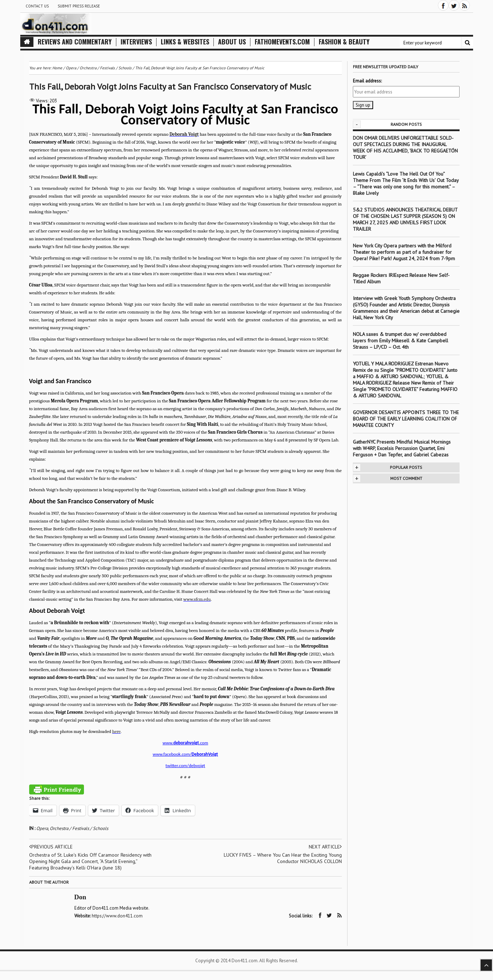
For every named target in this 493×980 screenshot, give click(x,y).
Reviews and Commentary (75, 42)
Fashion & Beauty (344, 42)
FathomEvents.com (282, 42)
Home (57, 68)
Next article (325, 847)
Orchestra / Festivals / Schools (79, 828)
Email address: (367, 81)
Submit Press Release (79, 6)
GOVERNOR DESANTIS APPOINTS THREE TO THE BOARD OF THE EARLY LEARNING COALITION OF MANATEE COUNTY (406, 419)
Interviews (136, 42)
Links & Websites (185, 42)
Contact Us (37, 6)
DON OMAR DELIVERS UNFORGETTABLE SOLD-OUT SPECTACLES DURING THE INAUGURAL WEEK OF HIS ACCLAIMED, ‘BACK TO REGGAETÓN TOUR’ (405, 148)
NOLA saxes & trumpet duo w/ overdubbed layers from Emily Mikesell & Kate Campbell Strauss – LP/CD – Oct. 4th (401, 341)
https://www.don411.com (117, 916)
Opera (42, 828)
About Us (232, 42)
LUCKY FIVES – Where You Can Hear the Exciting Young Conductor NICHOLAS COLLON (283, 858)
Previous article (51, 847)
